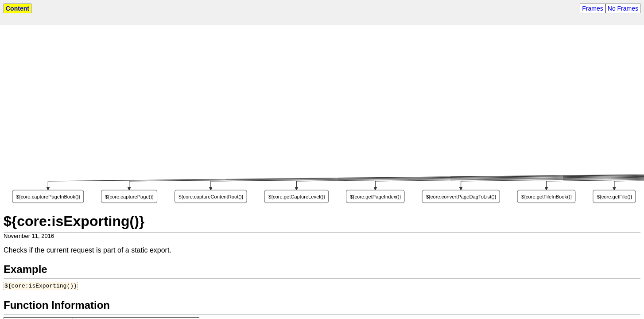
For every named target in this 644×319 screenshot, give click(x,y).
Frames (592, 8)
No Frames (623, 8)
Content (17, 8)
